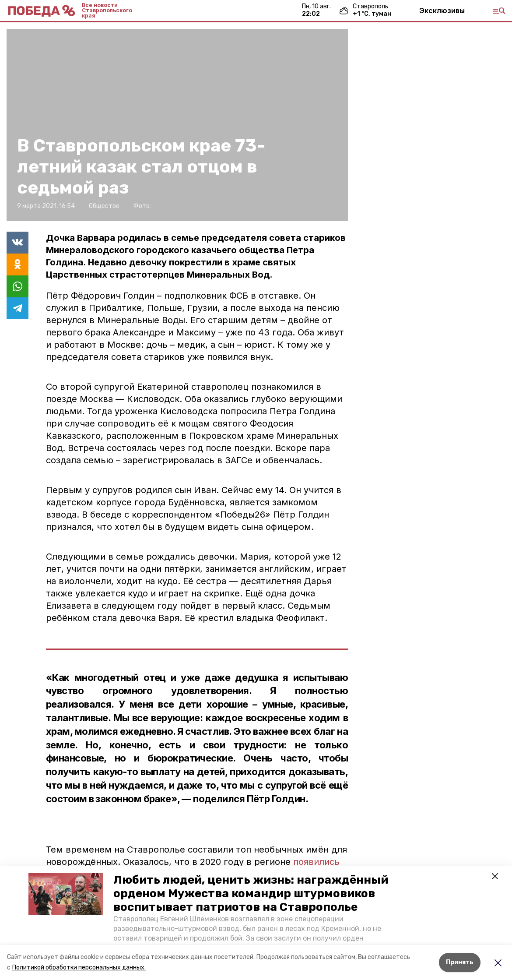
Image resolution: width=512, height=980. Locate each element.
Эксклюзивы (442, 11)
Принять (460, 962)
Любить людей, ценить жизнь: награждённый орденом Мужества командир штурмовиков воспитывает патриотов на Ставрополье (251, 894)
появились (316, 862)
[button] (66, 894)
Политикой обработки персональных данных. (79, 968)
